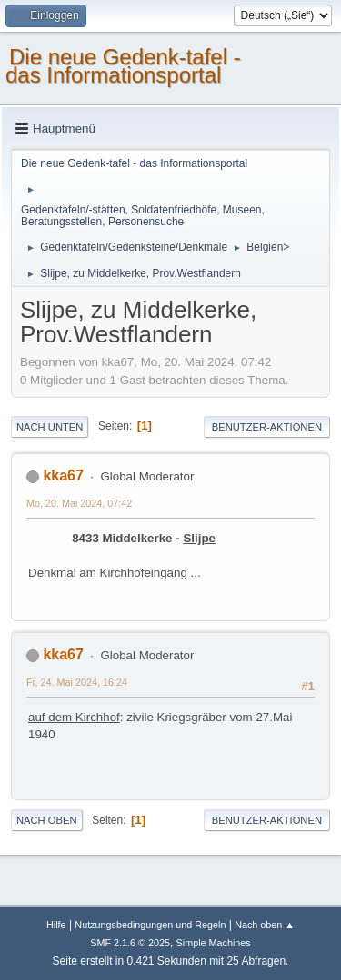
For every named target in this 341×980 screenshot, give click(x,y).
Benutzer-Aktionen (267, 427)
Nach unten (50, 427)
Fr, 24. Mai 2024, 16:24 (77, 682)
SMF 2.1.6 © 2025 (130, 943)
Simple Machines (214, 943)
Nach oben (47, 820)
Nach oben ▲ (265, 925)
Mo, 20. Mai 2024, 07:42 (79, 503)
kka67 (63, 475)
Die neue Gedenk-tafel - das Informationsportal (123, 66)
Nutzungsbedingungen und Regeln (150, 925)
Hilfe (56, 925)
